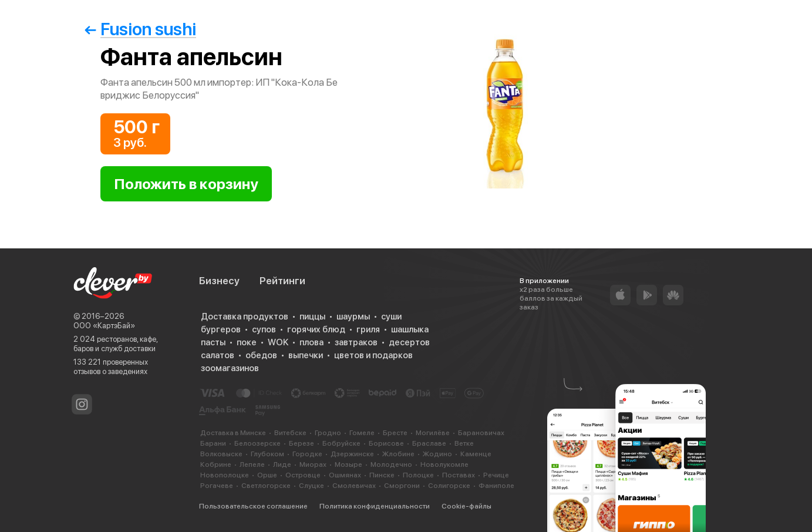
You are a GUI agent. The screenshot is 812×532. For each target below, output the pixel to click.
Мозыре (348, 464)
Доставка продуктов (245, 316)
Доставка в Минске (233, 433)
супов (264, 329)
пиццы (312, 316)
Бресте (395, 433)
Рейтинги (282, 281)
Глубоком (267, 454)
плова (311, 342)
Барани (213, 443)
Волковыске (221, 454)
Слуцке (311, 486)
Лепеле (252, 464)
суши (391, 316)
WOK (278, 342)
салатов (218, 355)
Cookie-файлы (466, 506)
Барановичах (481, 433)
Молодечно (391, 464)
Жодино (437, 454)
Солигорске (449, 486)
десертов (409, 342)
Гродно (328, 433)
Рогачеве (217, 486)
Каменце (476, 454)
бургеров (221, 329)
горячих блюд (316, 329)
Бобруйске (341, 443)
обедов (261, 355)
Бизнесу (219, 281)
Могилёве (433, 433)
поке (247, 342)
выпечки (306, 355)
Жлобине (398, 454)
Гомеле (362, 433)
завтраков (356, 342)
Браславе (429, 443)
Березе (301, 443)
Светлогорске (266, 486)
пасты (213, 342)
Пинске (382, 475)
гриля (368, 329)
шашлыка (410, 329)
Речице (496, 475)
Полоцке (418, 475)
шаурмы (353, 316)
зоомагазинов (230, 368)
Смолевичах (354, 486)
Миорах (313, 464)
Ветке (464, 443)
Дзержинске (352, 454)
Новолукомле (444, 464)
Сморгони (402, 486)
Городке (307, 454)
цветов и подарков (373, 355)
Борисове (386, 443)
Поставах (459, 475)
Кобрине (216, 464)
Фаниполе (496, 486)
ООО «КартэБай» (104, 326)
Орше (267, 475)
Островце (303, 475)
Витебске (290, 433)
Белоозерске (257, 443)
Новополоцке (225, 475)
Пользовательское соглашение (253, 506)
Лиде (282, 464)
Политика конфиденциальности (375, 506)
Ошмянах (345, 475)
